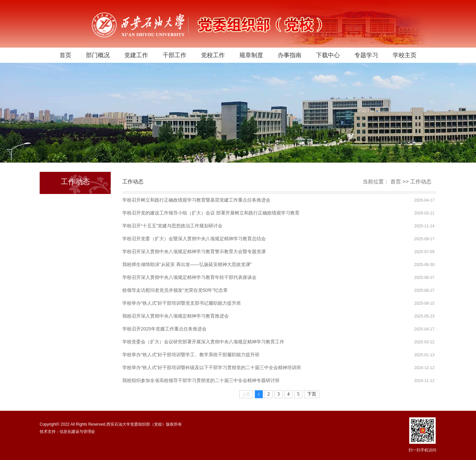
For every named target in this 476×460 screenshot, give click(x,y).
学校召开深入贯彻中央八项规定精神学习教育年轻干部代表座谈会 (189, 277)
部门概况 (98, 55)
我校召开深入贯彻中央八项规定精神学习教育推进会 (176, 316)
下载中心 (328, 55)
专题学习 (366, 55)
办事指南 (290, 55)
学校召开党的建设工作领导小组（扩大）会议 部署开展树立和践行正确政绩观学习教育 (211, 213)
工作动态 (421, 182)
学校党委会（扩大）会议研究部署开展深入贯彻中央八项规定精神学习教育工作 (203, 342)
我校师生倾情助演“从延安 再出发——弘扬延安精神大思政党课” (187, 264)
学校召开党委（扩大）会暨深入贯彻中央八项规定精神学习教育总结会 (194, 239)
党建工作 (136, 55)
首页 (65, 55)
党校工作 (213, 55)
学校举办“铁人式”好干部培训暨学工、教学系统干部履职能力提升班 (191, 355)
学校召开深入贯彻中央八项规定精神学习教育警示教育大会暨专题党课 (194, 251)
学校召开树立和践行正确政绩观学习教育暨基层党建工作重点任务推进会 (196, 200)
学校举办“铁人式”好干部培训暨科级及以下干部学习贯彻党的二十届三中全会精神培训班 (212, 367)
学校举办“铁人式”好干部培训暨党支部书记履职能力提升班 (182, 303)
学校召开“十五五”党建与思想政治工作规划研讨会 (172, 226)
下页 (312, 394)
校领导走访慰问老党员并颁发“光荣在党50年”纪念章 (175, 290)
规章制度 (251, 55)
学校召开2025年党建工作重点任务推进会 (164, 329)
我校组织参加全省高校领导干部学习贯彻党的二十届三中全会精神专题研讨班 (201, 380)
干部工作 (175, 55)
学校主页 (405, 55)
